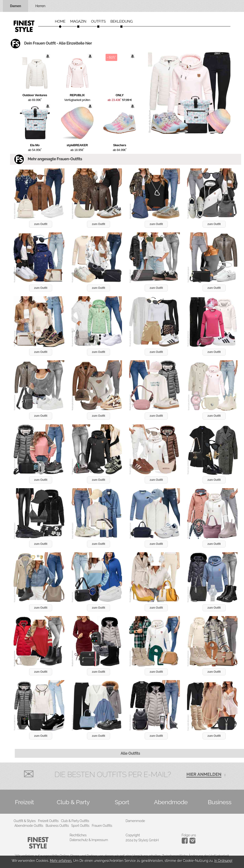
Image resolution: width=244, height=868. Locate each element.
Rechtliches (78, 835)
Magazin (78, 21)
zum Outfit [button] (41, 224)
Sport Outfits (80, 826)
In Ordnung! (223, 861)
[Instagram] (186, 843)
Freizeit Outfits (48, 821)
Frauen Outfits (102, 826)
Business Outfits (57, 826)
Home (60, 21)
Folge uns (189, 835)
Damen (15, 6)
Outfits (98, 21)
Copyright (133, 835)
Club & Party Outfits (75, 821)
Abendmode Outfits (29, 826)
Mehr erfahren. (61, 861)
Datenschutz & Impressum (89, 840)
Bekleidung (121, 21)
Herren (40, 6)
